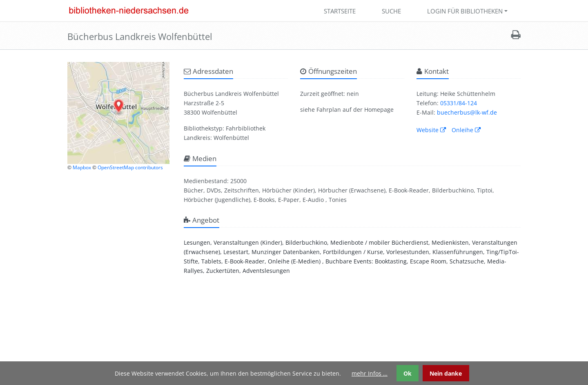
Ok (408, 373)
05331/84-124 (459, 103)
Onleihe (466, 130)
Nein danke (446, 373)
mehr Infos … (370, 373)
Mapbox (82, 167)
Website (431, 130)
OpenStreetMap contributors (130, 167)
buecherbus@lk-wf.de (467, 112)
